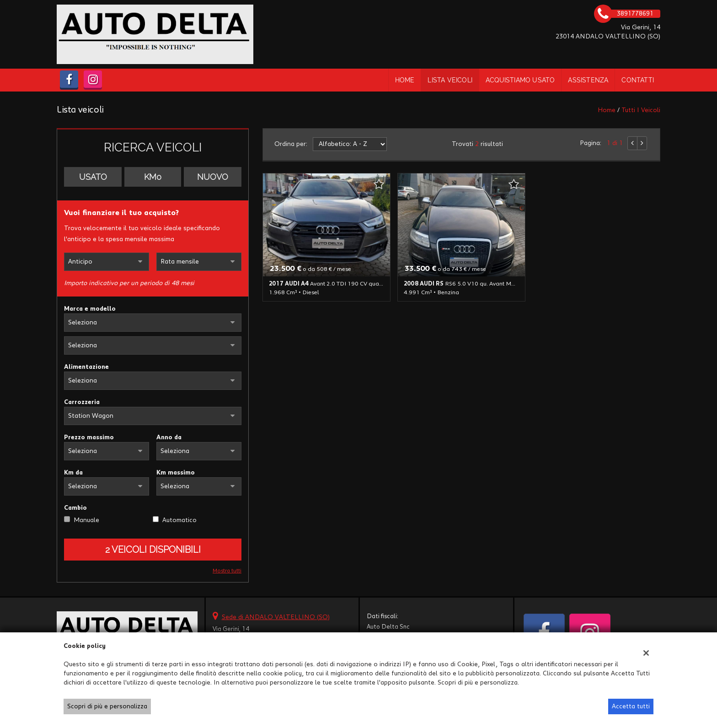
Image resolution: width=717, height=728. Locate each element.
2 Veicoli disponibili (153, 550)
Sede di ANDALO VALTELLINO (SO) (276, 617)
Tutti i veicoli (641, 110)
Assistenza (588, 80)
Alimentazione (86, 367)
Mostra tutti (227, 571)
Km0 (153, 177)
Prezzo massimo (89, 437)
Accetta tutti (631, 706)
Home (405, 80)
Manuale (86, 520)
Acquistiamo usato (520, 80)
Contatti (638, 80)
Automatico (179, 520)
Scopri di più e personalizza (107, 706)
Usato (93, 177)
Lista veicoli (450, 80)
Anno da (169, 437)
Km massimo (176, 473)
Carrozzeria (82, 402)
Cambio (75, 508)
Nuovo (213, 177)
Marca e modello (90, 309)
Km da (73, 473)
